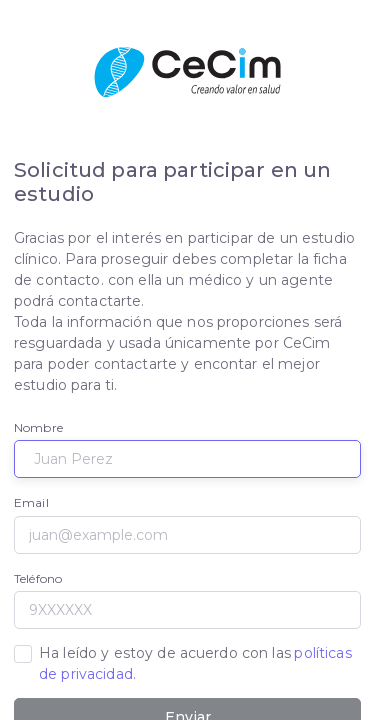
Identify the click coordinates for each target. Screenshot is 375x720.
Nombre (38, 427)
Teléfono (38, 578)
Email (31, 502)
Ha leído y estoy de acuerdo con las (195, 663)
